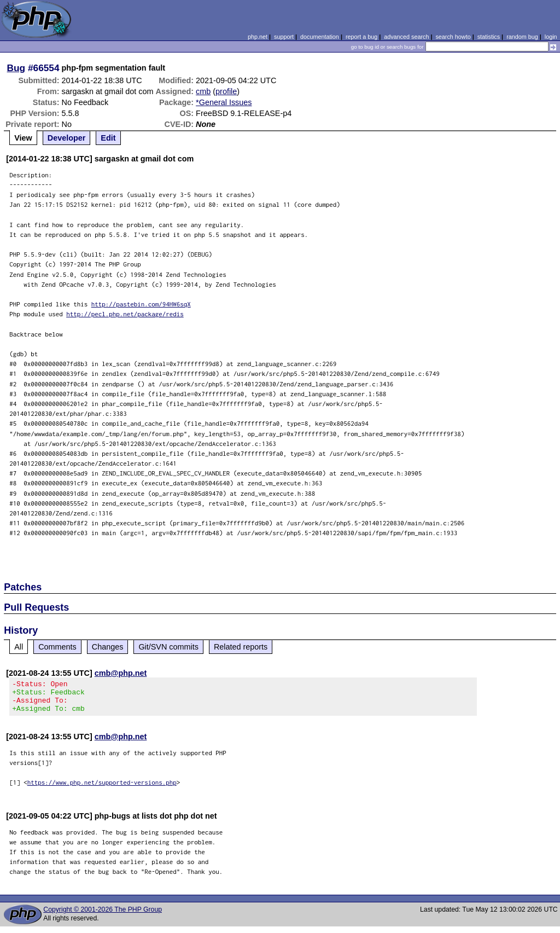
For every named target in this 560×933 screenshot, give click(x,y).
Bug (16, 68)
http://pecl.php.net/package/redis (125, 314)
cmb (203, 91)
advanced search (406, 37)
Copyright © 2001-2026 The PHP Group (103, 916)
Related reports (241, 647)
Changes (108, 647)
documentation (320, 37)
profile (226, 91)
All (19, 647)
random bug (522, 37)
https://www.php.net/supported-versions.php (102, 789)
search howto (453, 37)
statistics (489, 37)
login (551, 37)
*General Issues (224, 102)
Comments (57, 647)
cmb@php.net (121, 673)
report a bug (361, 37)
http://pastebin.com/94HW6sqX (141, 304)
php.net (258, 37)
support (284, 37)
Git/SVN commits (168, 647)
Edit (108, 138)
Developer (67, 138)
